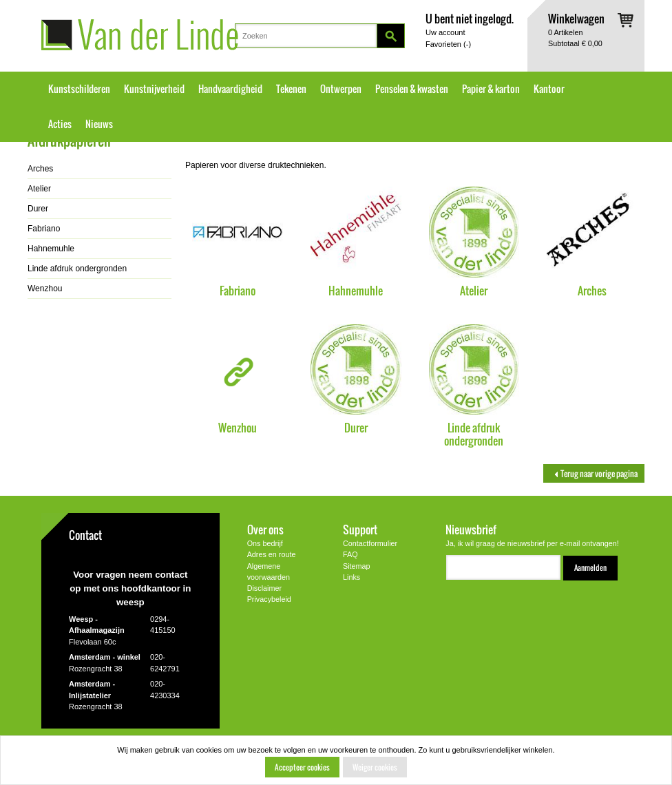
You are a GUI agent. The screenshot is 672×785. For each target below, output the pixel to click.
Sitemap (357, 566)
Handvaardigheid (230, 89)
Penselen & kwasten (412, 89)
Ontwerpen (341, 89)
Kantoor (549, 89)
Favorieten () (448, 44)
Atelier (474, 290)
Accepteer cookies (302, 767)
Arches (592, 290)
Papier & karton (491, 89)
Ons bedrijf (265, 543)
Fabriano (238, 290)
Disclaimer (264, 588)
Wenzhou (238, 427)
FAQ (350, 554)
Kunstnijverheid (154, 89)
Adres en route (272, 554)
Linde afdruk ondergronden (474, 434)
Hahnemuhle (356, 290)
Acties (60, 124)
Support (360, 529)
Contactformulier (370, 543)
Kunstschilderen (79, 89)
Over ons (265, 529)
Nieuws (99, 124)
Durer (356, 427)
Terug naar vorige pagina (594, 473)
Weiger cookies (375, 767)
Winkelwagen (576, 18)
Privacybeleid (269, 599)
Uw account (445, 32)
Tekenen (291, 89)
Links (351, 577)
